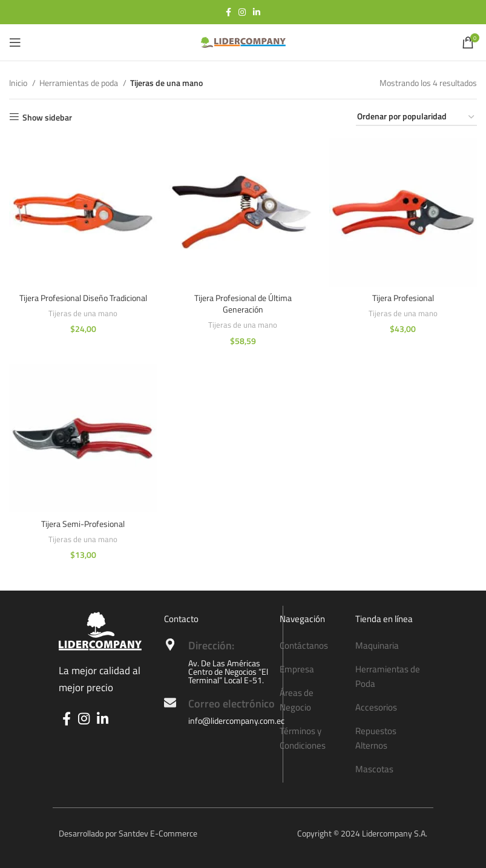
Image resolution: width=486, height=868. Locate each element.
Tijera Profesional (403, 298)
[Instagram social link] (242, 12)
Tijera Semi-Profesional (83, 524)
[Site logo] (243, 41)
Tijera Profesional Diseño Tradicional (83, 298)
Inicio (19, 83)
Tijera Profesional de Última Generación (243, 304)
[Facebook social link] (228, 12)
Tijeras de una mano (83, 313)
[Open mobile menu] (15, 42)
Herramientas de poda (80, 83)
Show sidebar (47, 117)
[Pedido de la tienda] (416, 117)
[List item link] (312, 646)
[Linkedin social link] (257, 12)
